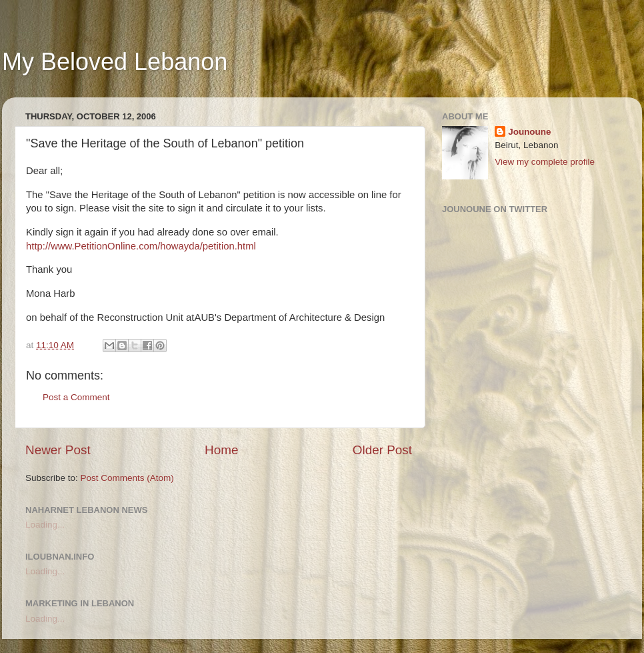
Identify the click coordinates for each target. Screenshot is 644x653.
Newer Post (58, 450)
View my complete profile (545, 162)
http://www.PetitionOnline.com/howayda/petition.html (141, 246)
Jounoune (530, 132)
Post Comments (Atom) (127, 478)
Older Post (382, 450)
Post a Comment (76, 397)
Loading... (45, 525)
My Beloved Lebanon (115, 62)
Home (221, 450)
